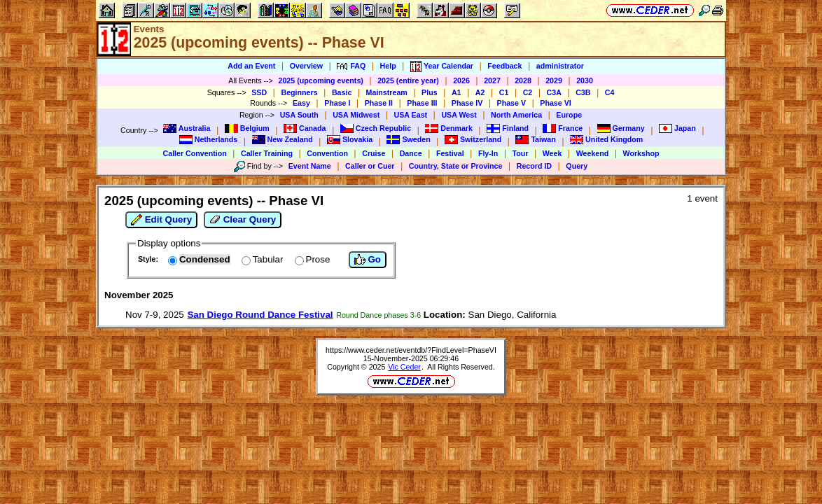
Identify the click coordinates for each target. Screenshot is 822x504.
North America (516, 115)
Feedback (504, 66)
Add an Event (251, 66)
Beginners (299, 92)
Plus (430, 92)
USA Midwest (356, 115)
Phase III (422, 103)
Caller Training (267, 153)
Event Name (310, 166)
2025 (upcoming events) (320, 80)
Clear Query (243, 220)
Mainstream (387, 92)
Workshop (641, 153)
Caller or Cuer (370, 166)
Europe (569, 115)
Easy (301, 103)
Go (368, 260)
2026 (461, 80)
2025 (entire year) (408, 80)
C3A (554, 92)
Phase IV (467, 103)
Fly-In (488, 153)
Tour (521, 153)
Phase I (337, 103)
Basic (342, 92)
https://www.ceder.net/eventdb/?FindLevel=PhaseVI (411, 350)
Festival (450, 153)
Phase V (511, 103)
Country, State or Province (456, 166)
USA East (411, 115)
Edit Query (161, 220)
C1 (504, 92)
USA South (299, 115)
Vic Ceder (404, 367)
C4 (610, 92)
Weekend (593, 153)
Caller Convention (195, 153)
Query (577, 166)
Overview (306, 66)
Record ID (534, 166)
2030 (585, 80)
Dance (411, 153)
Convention (327, 153)
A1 (457, 92)
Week (552, 153)
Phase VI (555, 103)
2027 (492, 80)
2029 (554, 80)
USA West (459, 115)
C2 (528, 92)
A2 (480, 92)
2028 (523, 80)
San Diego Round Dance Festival (260, 315)
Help (388, 66)
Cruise (374, 153)
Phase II (379, 103)
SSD (259, 92)
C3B (583, 92)
